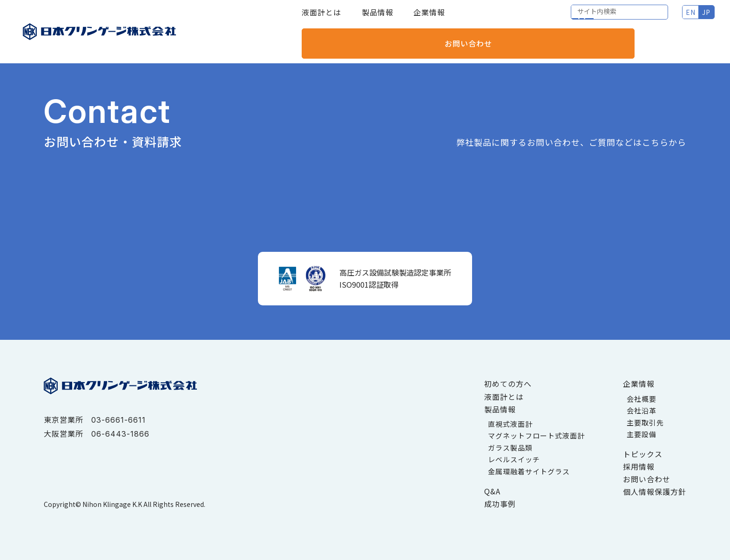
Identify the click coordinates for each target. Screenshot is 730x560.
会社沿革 (642, 410)
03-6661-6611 (118, 420)
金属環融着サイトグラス (529, 471)
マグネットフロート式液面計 (536, 435)
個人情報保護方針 (655, 492)
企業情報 (429, 19)
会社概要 (642, 399)
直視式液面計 (510, 424)
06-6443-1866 (120, 434)
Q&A (492, 491)
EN (588, 19)
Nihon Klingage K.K (112, 504)
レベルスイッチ (514, 459)
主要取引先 (645, 422)
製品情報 (378, 19)
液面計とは (321, 19)
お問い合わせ (675, 19)
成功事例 (500, 504)
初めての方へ (508, 384)
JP (604, 19)
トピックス (643, 454)
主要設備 (642, 434)
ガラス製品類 (510, 448)
